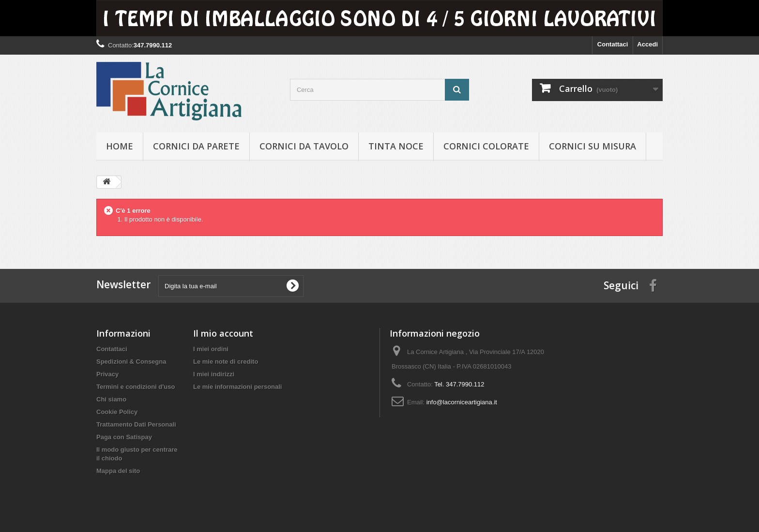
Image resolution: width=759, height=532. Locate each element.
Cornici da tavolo (304, 146)
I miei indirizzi (214, 374)
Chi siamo (111, 399)
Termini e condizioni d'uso (136, 387)
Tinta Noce (396, 146)
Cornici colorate (486, 146)
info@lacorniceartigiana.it (462, 402)
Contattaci (613, 44)
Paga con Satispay (124, 437)
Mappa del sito (118, 471)
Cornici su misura (592, 146)
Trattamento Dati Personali (136, 424)
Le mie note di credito (226, 362)
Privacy (107, 374)
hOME (120, 146)
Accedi (647, 44)
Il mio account (223, 333)
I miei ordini (211, 349)
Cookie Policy (117, 412)
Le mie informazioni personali (237, 387)
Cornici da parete (196, 146)
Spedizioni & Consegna (131, 362)
